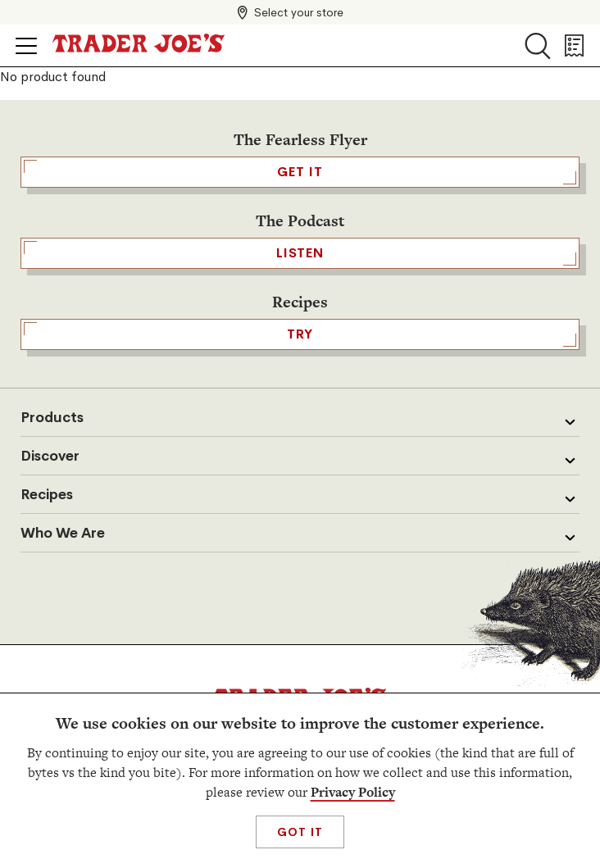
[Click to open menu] (26, 46)
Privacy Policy (353, 792)
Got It (300, 832)
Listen (300, 253)
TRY (300, 334)
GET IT (300, 172)
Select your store (299, 12)
